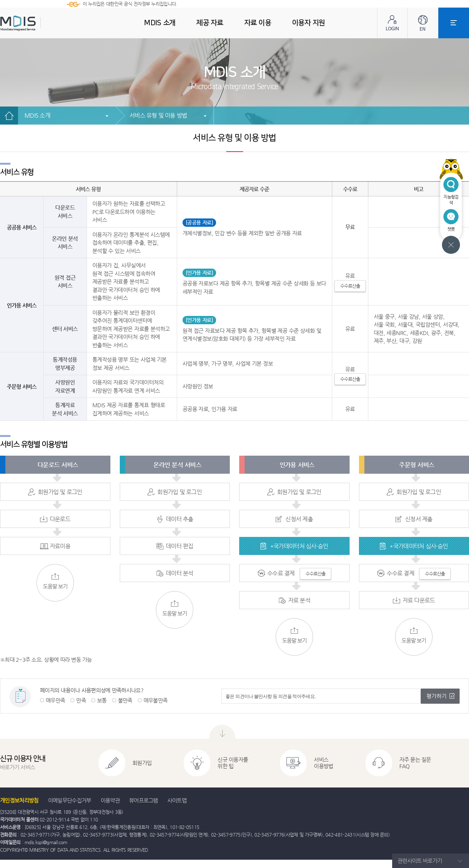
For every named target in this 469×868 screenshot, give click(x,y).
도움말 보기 (55, 581)
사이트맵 (177, 800)
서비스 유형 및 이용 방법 (158, 115)
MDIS (36, 23)
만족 (81, 700)
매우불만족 (156, 700)
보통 (102, 700)
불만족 (125, 700)
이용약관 (110, 800)
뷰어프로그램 (144, 800)
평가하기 (437, 696)
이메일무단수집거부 (70, 800)
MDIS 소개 (37, 115)
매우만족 (55, 700)
